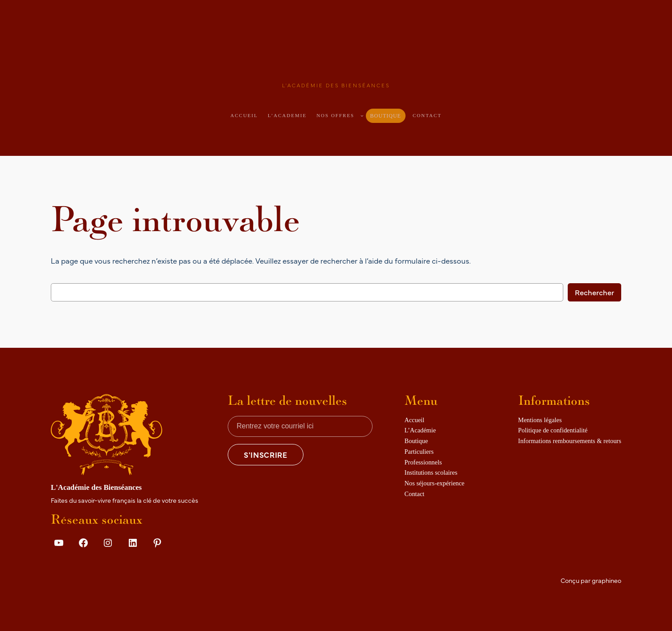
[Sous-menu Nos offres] (362, 116)
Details (67, 563)
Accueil (244, 115)
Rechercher (594, 292)
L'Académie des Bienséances (336, 85)
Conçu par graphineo (591, 580)
